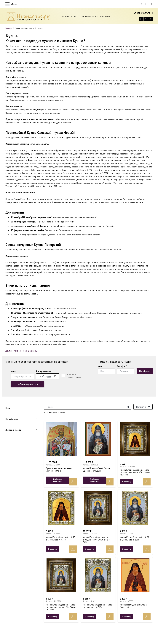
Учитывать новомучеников (74, 375)
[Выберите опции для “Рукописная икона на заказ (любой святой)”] (58, 480)
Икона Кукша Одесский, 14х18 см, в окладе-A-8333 (60, 539)
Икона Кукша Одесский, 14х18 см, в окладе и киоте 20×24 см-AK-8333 (135, 472)
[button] (12, 4)
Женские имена (13, 430)
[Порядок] (143, 407)
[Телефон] (126, 371)
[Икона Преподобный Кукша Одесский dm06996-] (98, 439)
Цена (8, 408)
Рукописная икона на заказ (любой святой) (59, 470)
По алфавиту (12, 419)
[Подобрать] (145, 371)
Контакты (105, 16)
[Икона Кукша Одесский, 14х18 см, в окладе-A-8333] (61, 508)
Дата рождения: (44, 371)
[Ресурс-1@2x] (28, 16)
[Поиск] (87, 407)
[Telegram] (150, 19)
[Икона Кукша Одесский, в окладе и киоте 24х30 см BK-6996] (98, 508)
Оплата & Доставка (88, 16)
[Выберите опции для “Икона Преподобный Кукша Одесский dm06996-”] (95, 480)
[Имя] (106, 371)
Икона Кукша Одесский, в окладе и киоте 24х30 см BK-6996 (97, 540)
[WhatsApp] (146, 19)
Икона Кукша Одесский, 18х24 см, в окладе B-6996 (134, 539)
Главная (65, 16)
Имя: (13, 371)
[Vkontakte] (141, 19)
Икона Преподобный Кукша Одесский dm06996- (96, 470)
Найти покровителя (25, 384)
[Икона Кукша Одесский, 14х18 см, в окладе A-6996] (98, 575)
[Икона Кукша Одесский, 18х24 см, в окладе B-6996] (135, 508)
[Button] (151, 4)
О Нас (74, 16)
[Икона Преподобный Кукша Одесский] (135, 575)
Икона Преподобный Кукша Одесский (133, 606)
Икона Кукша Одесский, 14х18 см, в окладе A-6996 (97, 606)
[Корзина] (146, 4)
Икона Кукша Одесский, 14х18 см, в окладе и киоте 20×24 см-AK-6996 (61, 607)
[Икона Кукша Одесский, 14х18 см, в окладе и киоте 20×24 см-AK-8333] (135, 439)
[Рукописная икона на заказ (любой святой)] (61, 439)
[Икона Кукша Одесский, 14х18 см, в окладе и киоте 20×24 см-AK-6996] (61, 575)
